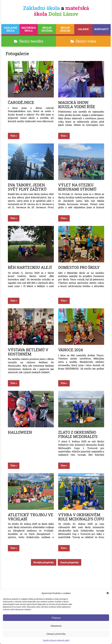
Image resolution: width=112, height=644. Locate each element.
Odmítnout (56, 626)
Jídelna (65, 29)
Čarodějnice (21, 103)
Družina (47, 29)
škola (10, 29)
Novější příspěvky (44, 562)
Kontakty (102, 29)
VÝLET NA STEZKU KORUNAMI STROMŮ (77, 187)
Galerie (83, 29)
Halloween (20, 432)
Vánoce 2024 (71, 350)
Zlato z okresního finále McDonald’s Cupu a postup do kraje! (78, 434)
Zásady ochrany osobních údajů (56, 640)
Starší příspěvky (69, 562)
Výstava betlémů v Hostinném (28, 352)
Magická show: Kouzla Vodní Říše (77, 104)
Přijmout (56, 618)
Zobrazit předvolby (56, 634)
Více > (14, 136)
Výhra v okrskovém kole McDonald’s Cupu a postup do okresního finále (81, 517)
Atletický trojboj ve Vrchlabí (31, 517)
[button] (108, 593)
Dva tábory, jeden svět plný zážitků (27, 187)
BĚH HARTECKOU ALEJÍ (30, 268)
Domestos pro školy (79, 268)
